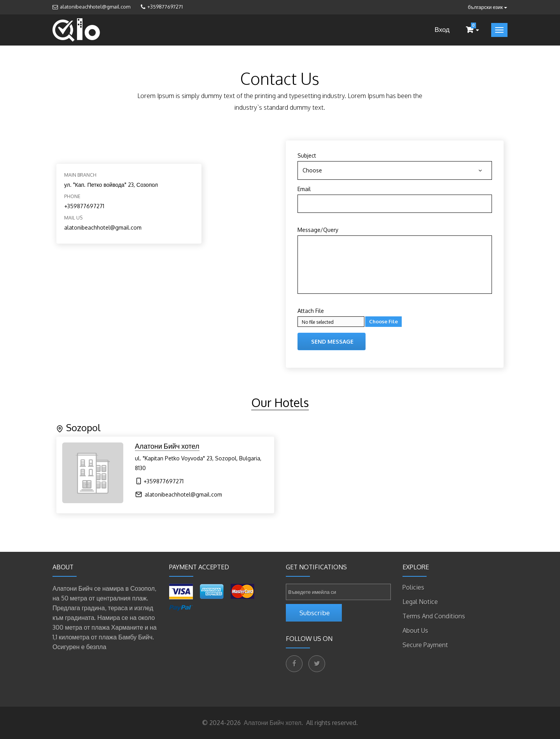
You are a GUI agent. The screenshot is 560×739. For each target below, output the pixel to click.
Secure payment (425, 645)
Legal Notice (420, 602)
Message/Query (318, 230)
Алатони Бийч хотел (272, 723)
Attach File (311, 311)
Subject (307, 155)
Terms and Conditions (434, 616)
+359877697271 (165, 7)
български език (487, 7)
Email (304, 189)
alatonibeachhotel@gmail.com (95, 7)
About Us (415, 630)
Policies (413, 587)
